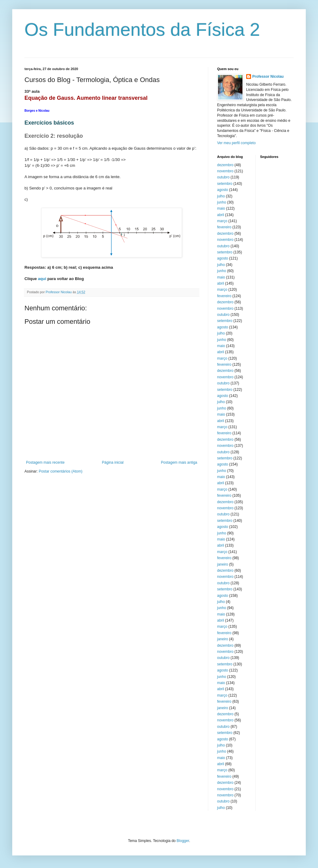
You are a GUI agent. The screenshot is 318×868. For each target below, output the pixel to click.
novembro (225, 171)
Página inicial (113, 462)
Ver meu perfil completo (236, 143)
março (222, 221)
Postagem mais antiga (179, 462)
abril (221, 215)
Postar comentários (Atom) (61, 471)
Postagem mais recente (45, 462)
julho (221, 196)
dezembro (225, 165)
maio (221, 208)
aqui (42, 279)
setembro (225, 184)
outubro (223, 177)
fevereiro (224, 227)
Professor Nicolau (268, 77)
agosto (223, 190)
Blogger (183, 841)
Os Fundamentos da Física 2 (142, 30)
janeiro (223, 564)
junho (222, 202)
